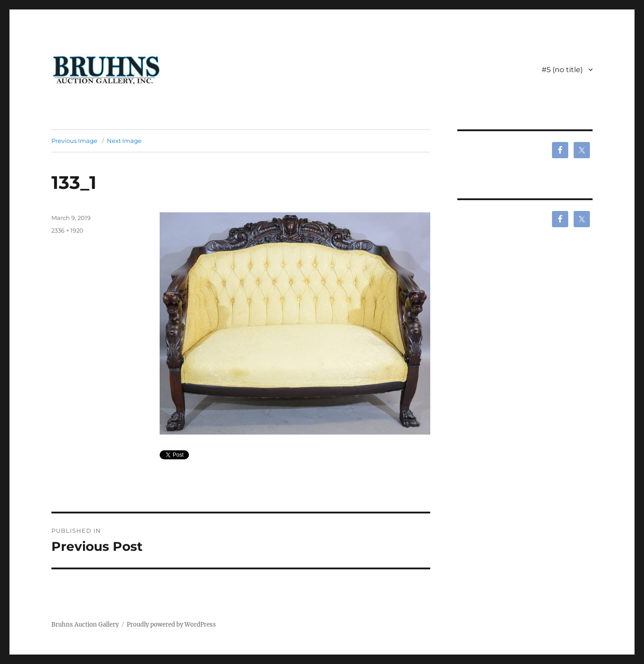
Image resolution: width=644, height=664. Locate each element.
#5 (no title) (562, 70)
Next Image (124, 141)
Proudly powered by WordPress (171, 625)
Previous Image (74, 141)
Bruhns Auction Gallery (85, 625)
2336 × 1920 (67, 230)
